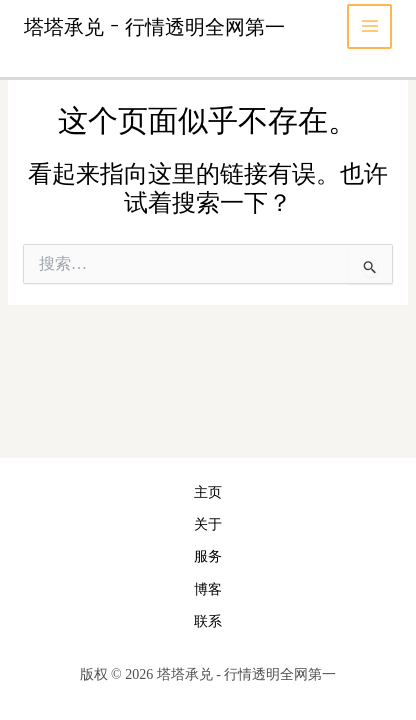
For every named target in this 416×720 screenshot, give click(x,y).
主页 (208, 492)
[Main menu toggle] (369, 26)
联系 (208, 621)
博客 (208, 589)
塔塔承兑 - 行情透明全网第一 (154, 26)
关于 (208, 524)
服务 (208, 556)
